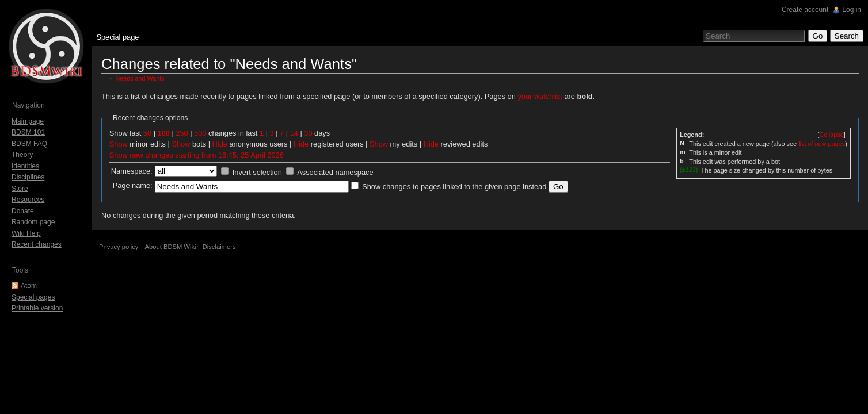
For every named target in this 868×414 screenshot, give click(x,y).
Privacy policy (119, 247)
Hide (220, 144)
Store (20, 189)
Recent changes (37, 244)
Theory (22, 155)
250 (182, 133)
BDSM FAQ (29, 144)
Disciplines (28, 177)
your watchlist (540, 96)
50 (147, 133)
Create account (805, 10)
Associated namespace (335, 172)
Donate (23, 211)
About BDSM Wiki (171, 247)
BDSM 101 (28, 132)
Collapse (831, 135)
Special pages (33, 297)
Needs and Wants (140, 78)
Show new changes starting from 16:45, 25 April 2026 (197, 155)
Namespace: (132, 171)
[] (831, 135)
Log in (852, 10)
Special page (117, 37)
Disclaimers (219, 247)
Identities (25, 166)
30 (308, 133)
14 (294, 133)
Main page (28, 121)
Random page (33, 222)
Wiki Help (26, 233)
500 (200, 133)
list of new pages (822, 144)
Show (119, 144)
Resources (28, 200)
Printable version (37, 308)
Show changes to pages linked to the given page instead (454, 187)
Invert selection (257, 172)
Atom (29, 286)
